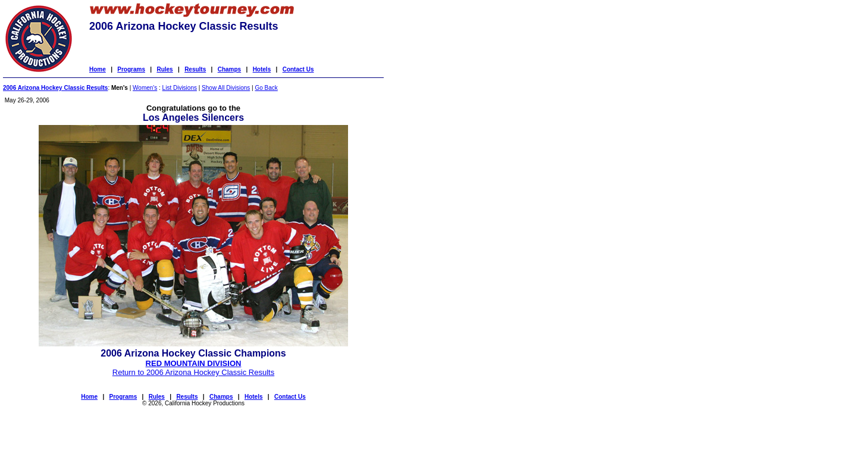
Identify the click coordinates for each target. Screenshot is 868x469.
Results (195, 69)
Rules (164, 69)
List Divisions (180, 88)
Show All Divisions (226, 88)
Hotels (262, 69)
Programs (131, 69)
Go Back (266, 88)
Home (98, 69)
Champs (229, 69)
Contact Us (298, 69)
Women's (145, 88)
